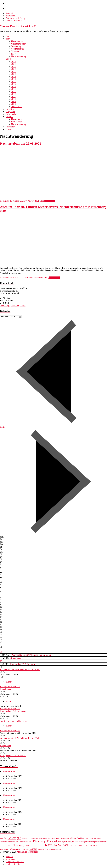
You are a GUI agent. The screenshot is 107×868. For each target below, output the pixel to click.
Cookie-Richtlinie (14, 21)
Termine (9, 117)
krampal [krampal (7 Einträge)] (44, 842)
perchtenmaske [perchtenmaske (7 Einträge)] (39, 846)
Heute (3, 427)
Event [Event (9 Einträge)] (74, 839)
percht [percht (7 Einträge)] (26, 846)
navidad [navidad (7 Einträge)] (8, 846)
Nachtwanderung (19, 56)
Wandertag (16, 46)
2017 (13, 81)
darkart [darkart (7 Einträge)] (63, 839)
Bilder (8, 59)
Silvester (15, 51)
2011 (13, 96)
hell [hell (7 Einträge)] (17, 842)
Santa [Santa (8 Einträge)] (80, 846)
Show (14, 54)
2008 (13, 104)
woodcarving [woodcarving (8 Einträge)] (43, 850)
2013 (13, 91)
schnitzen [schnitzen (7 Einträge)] (86, 846)
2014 (13, 89)
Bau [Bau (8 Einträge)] (5, 839)
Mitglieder (10, 112)
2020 (13, 74)
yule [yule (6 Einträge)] (60, 850)
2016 (13, 84)
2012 (13, 94)
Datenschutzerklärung (15, 18)
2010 (13, 99)
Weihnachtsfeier (18, 44)
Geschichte (11, 109)
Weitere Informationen (10, 687)
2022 (13, 69)
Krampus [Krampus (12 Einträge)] (62, 842)
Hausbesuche (17, 41)
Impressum (11, 16)
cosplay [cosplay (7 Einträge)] (58, 839)
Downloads (11, 114)
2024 (13, 64)
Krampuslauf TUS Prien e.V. (23, 664)
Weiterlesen (50, 201)
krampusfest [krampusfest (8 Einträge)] (85, 842)
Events (9, 682)
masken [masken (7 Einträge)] (3, 846)
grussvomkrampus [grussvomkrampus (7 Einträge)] (95, 839)
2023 (13, 66)
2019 (13, 76)
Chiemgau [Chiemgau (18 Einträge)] (14, 838)
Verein (8, 702)
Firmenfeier (16, 122)
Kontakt (9, 13)
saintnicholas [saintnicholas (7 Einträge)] (73, 846)
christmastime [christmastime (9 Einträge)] (34, 839)
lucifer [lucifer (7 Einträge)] (104, 842)
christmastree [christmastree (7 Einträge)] (45, 839)
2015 (13, 86)
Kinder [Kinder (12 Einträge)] (37, 842)
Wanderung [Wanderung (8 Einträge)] (14, 850)
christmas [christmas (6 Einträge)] (25, 839)
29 (1, 662)
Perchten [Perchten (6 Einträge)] (31, 846)
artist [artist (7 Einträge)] (2, 839)
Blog (8, 39)
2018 (13, 79)
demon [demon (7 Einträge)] (68, 839)
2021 (13, 71)
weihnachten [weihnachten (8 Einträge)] (24, 850)
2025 (13, 61)
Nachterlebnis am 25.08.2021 (21, 143)
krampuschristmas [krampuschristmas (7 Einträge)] (74, 842)
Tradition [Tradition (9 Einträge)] (94, 846)
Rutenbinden (17, 659)
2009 (13, 102)
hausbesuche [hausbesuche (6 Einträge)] (11, 842)
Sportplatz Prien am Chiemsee (14, 721)
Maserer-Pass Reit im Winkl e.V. (18, 26)
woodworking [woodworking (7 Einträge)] (53, 850)
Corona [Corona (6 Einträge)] (52, 839)
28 (1, 652)
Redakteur (5, 201)
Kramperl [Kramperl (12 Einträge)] (52, 842)
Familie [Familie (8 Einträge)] (80, 839)
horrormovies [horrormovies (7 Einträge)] (28, 842)
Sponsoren (10, 127)
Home (8, 36)
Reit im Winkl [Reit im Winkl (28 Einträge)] (56, 845)
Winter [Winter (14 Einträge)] (33, 849)
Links (8, 129)
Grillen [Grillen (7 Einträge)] (86, 839)
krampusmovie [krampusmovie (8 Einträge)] (96, 842)
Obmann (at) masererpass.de (13, 306)
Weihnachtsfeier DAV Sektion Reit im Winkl (31, 655)
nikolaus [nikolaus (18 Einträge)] (17, 846)
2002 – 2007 (17, 107)
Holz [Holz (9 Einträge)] (21, 842)
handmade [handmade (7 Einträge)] (3, 842)
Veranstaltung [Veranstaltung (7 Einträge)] (5, 850)
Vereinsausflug (18, 49)
